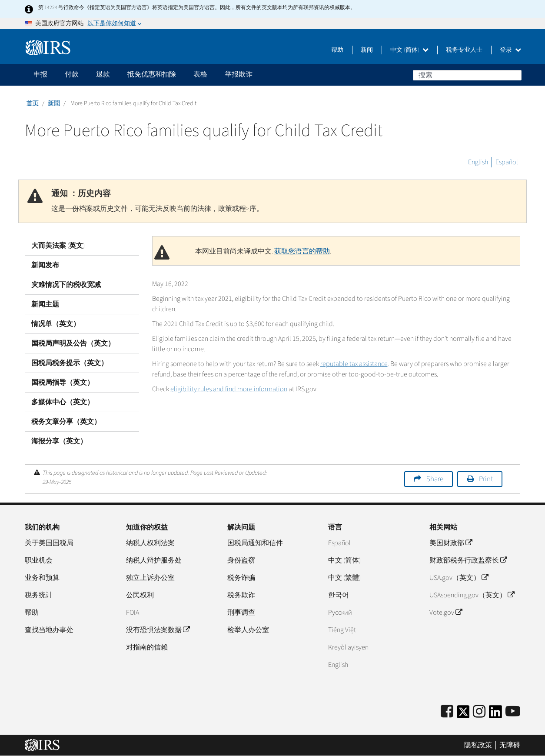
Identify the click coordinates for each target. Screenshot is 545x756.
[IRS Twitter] (463, 714)
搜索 (515, 75)
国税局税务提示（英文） (70, 363)
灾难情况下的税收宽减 (66, 285)
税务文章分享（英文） (66, 422)
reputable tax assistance (354, 364)
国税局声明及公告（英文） (73, 343)
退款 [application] (103, 74)
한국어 (339, 595)
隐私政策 (478, 745)
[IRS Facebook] (447, 712)
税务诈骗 (241, 578)
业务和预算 (42, 578)
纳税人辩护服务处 (154, 560)
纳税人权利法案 (150, 543)
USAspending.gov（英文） (472, 595)
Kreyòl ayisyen (348, 647)
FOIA (133, 613)
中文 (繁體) (344, 578)
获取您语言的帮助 (302, 251)
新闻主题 (45, 304)
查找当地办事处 (49, 630)
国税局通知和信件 (255, 543)
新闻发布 (45, 265)
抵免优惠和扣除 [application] (152, 74)
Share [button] (435, 479)
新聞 (54, 103)
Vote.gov (446, 613)
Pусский (340, 613)
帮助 (337, 50)
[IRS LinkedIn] (495, 714)
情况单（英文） (56, 324)
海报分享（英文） (59, 441)
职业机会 (39, 560)
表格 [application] (200, 74)
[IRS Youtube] (513, 712)
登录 (510, 50)
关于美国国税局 (49, 543)
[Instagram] (479, 712)
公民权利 (140, 595)
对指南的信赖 (147, 647)
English (478, 162)
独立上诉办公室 (150, 578)
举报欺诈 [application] (239, 74)
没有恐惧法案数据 (158, 630)
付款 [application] (72, 74)
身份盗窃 (241, 560)
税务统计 (39, 595)
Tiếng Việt (342, 630)
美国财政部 (451, 543)
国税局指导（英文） (63, 383)
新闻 (367, 50)
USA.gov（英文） (459, 578)
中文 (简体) (409, 50)
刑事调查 (241, 613)
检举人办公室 (248, 630)
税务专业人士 (464, 50)
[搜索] (467, 75)
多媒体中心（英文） (63, 402)
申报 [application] (40, 74)
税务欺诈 (241, 595)
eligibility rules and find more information (229, 389)
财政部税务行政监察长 (468, 560)
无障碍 (510, 745)
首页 (33, 103)
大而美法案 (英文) (58, 246)
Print (486, 479)
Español (507, 162)
